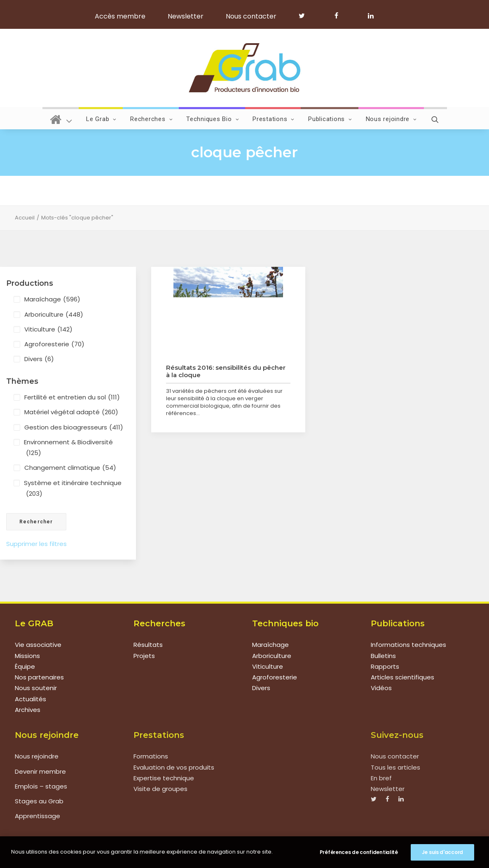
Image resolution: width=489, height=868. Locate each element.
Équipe (25, 666)
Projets (144, 656)
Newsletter (186, 16)
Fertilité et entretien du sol (72, 397)
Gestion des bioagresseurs (74, 427)
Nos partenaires (39, 677)
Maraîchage (52, 299)
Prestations (274, 119)
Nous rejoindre (391, 119)
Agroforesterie (54, 344)
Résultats (148, 645)
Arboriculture (54, 315)
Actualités (30, 699)
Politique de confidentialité (193, 852)
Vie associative (38, 645)
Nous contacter (251, 16)
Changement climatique (70, 468)
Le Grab (101, 119)
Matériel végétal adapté (71, 412)
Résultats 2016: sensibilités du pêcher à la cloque (226, 371)
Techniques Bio (213, 119)
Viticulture (48, 329)
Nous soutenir (36, 688)
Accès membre (120, 16)
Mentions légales (131, 852)
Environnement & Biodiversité (68, 448)
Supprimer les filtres (36, 544)
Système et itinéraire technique (73, 489)
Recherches (151, 119)
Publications (330, 119)
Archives (28, 710)
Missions (27, 656)
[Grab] (245, 68)
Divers (39, 359)
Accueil (25, 218)
